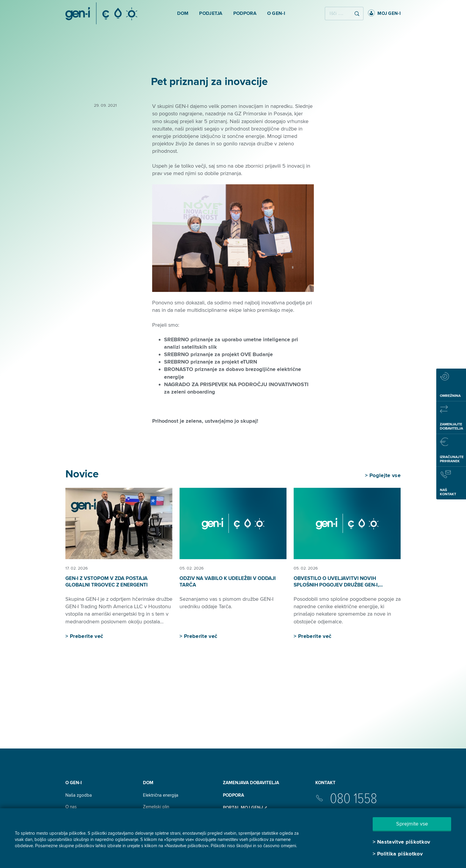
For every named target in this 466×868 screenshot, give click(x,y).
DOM (148, 783)
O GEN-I (74, 783)
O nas (71, 807)
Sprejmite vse (412, 824)
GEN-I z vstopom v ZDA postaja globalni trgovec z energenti (107, 582)
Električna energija (161, 795)
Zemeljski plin (156, 807)
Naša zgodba (79, 795)
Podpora (233, 795)
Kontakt (325, 783)
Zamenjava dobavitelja (251, 783)
